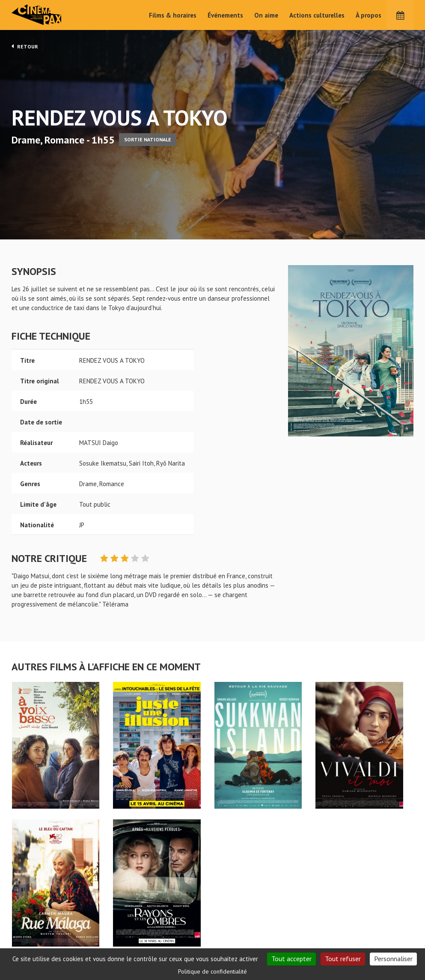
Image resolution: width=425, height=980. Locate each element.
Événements (225, 15)
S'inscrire (343, 948)
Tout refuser (343, 959)
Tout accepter (291, 959)
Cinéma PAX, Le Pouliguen (244, 943)
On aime (266, 15)
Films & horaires (173, 15)
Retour (25, 46)
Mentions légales (36, 946)
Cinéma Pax (50, 15)
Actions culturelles (317, 15)
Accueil (157, 917)
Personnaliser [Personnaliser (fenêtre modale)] (393, 959)
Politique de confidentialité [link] (212, 971)
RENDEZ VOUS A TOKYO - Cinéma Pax (34, 903)
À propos (369, 15)
